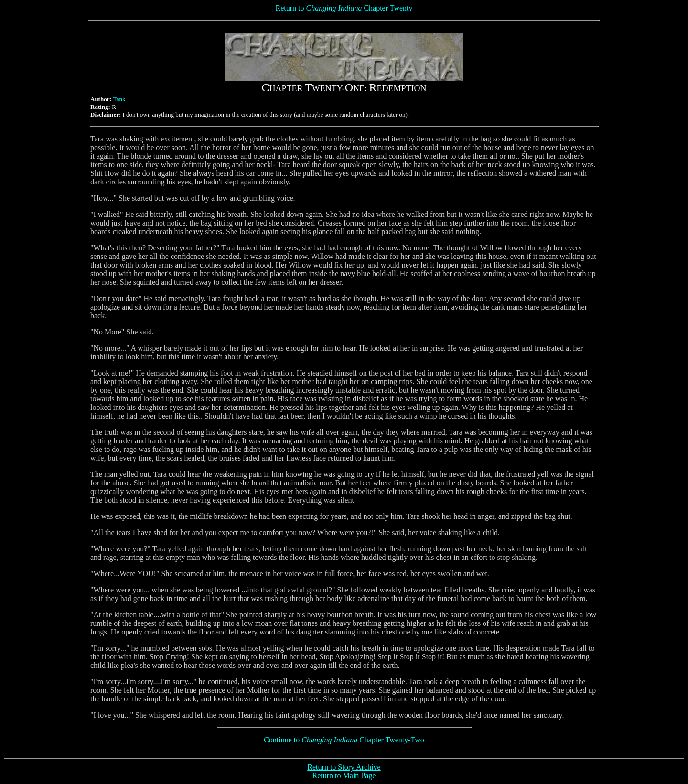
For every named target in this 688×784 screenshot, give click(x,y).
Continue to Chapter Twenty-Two (344, 740)
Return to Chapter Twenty (344, 8)
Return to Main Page (344, 776)
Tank (119, 99)
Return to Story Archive (344, 767)
